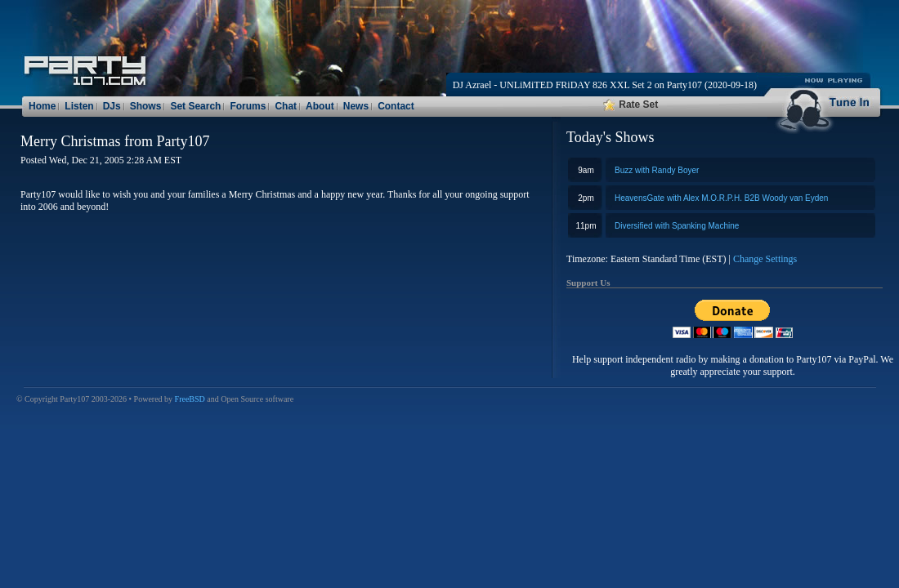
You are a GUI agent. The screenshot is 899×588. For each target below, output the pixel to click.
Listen (79, 106)
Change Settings (765, 259)
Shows (146, 106)
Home (42, 106)
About (320, 106)
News (356, 106)
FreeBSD (190, 399)
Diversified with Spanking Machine (677, 226)
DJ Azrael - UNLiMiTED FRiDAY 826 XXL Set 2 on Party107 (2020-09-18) (605, 85)
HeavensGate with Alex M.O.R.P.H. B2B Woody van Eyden (721, 198)
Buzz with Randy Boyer (657, 170)
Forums (248, 106)
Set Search (195, 106)
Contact (396, 106)
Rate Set (631, 105)
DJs (112, 106)
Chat (286, 106)
